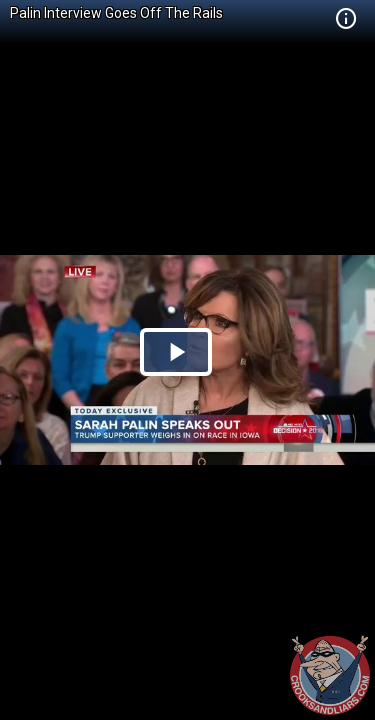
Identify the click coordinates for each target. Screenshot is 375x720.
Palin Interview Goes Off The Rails (116, 13)
